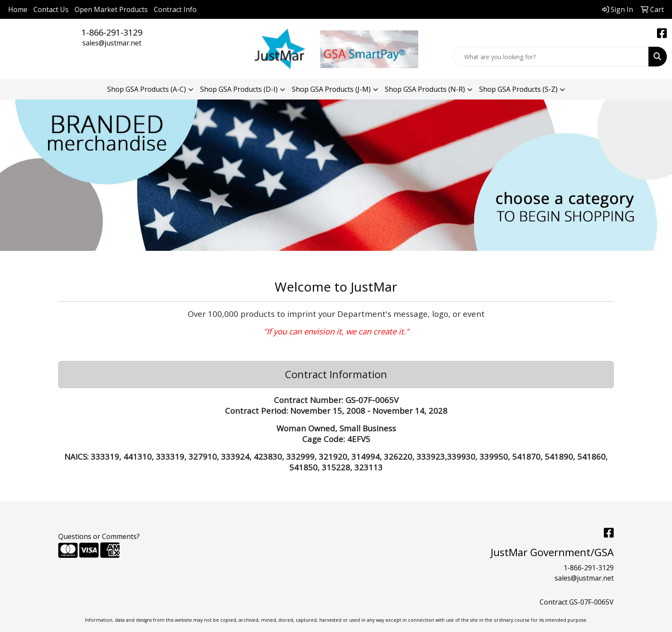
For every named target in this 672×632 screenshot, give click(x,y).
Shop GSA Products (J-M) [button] (331, 89)
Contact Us (51, 9)
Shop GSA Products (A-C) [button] (147, 89)
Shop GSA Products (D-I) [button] (239, 89)
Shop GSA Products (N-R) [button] (425, 89)
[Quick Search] (551, 57)
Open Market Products (111, 9)
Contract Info (175, 9)
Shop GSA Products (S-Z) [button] (518, 89)
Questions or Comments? (99, 536)
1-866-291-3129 (112, 32)
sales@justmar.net (112, 43)
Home (18, 9)
